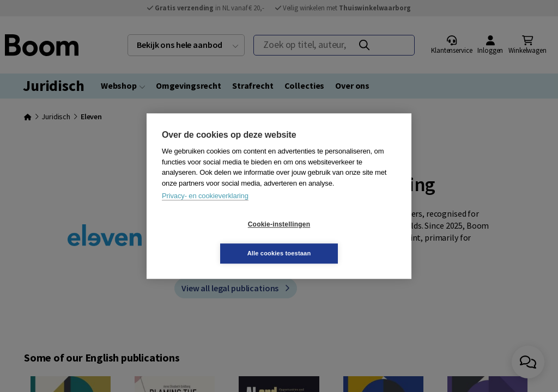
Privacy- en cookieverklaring (205, 210)
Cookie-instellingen (214, 239)
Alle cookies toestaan (344, 238)
